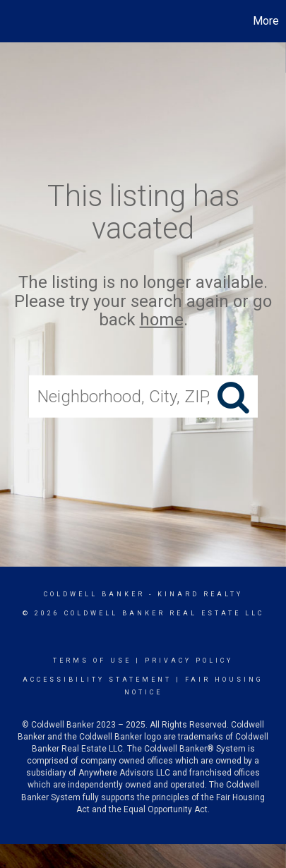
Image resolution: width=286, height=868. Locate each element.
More (266, 21)
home (162, 320)
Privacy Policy (189, 661)
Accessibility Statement (97, 680)
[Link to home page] (13, 21)
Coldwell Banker (94, 594)
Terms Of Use (92, 661)
